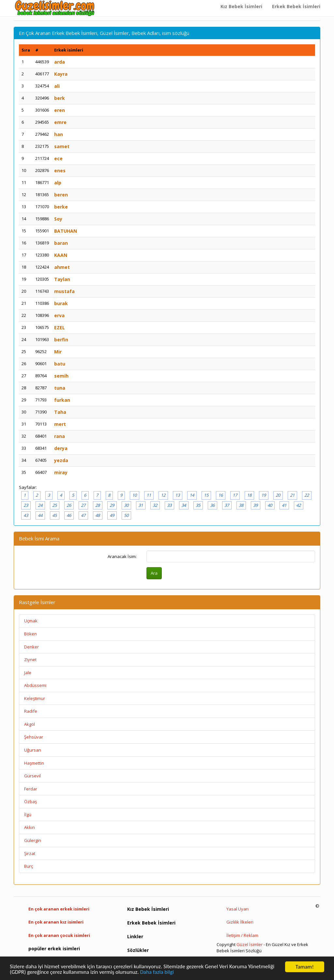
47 (83, 515)
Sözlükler (138, 950)
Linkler (135, 936)
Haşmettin (34, 763)
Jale (28, 673)
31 (141, 505)
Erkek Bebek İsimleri (296, 6)
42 (298, 505)
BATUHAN (66, 231)
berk (60, 98)
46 (69, 515)
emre (60, 122)
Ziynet (30, 660)
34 (184, 505)
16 (220, 495)
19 (264, 495)
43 (26, 515)
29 (112, 505)
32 (155, 505)
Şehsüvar (34, 737)
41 (284, 505)
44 (40, 515)
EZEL (60, 327)
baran (61, 243)
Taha (60, 412)
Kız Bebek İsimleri (241, 6)
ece (58, 158)
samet (62, 146)
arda (60, 62)
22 (307, 495)
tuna (60, 388)
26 (69, 505)
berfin (61, 340)
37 (227, 505)
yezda (61, 460)
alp (58, 183)
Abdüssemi (35, 685)
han (59, 134)
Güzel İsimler (250, 944)
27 (83, 505)
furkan (62, 400)
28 (98, 505)
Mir (58, 352)
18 (249, 495)
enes (60, 171)
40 (270, 505)
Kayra (61, 74)
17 (235, 495)
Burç (29, 866)
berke (61, 207)
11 (149, 495)
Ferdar (31, 789)
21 (292, 495)
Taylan (62, 279)
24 (40, 505)
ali (57, 86)
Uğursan (33, 750)
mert (60, 424)
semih (61, 376)
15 (206, 495)
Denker (31, 647)
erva (59, 315)
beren (61, 195)
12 (163, 495)
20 (278, 495)
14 (192, 495)
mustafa (64, 291)
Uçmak (31, 621)
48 (98, 515)
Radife (31, 711)
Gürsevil (32, 776)
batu (60, 364)
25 (54, 505)
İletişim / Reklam (242, 935)
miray (61, 472)
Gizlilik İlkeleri (240, 922)
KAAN (61, 255)
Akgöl (30, 724)
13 (177, 495)
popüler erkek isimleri (54, 949)
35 (198, 505)
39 (255, 505)
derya (61, 448)
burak (61, 303)
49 (112, 515)
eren (60, 110)
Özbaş (30, 801)
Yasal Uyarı (237, 909)
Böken (30, 634)
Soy (58, 219)
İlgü (28, 815)
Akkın (30, 827)
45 (54, 515)
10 (134, 495)
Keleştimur (35, 698)
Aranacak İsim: (122, 556)
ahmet (62, 267)
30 (126, 505)
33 (169, 505)
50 (126, 515)
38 (241, 505)
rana (60, 436)
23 (26, 505)
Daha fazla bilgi (158, 973)
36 (212, 505)
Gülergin (33, 840)
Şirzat (30, 853)
